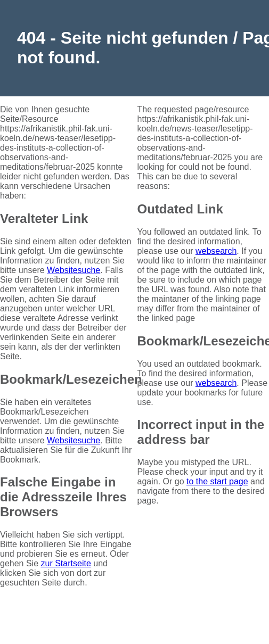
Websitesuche (74, 270)
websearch (216, 251)
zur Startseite (66, 563)
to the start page (217, 481)
